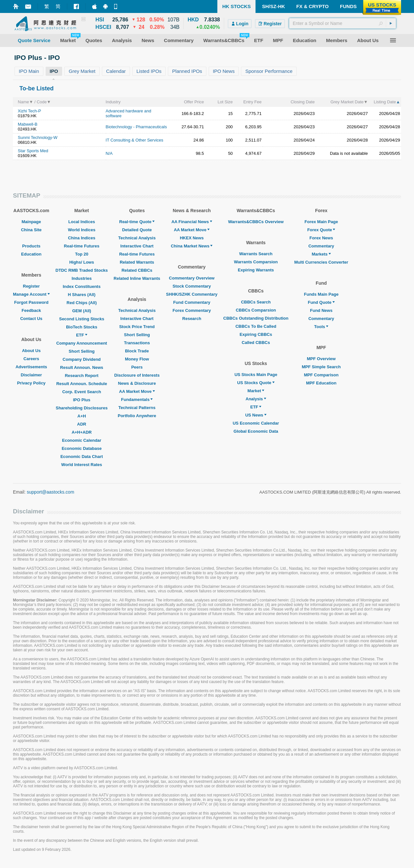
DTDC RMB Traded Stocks (82, 270)
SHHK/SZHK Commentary (192, 294)
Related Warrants (137, 262)
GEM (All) (82, 311)
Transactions (137, 343)
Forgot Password (31, 302)
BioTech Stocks (82, 327)
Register (31, 286)
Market (256, 391)
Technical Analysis (137, 238)
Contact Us (31, 319)
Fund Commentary (192, 302)
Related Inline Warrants (137, 278)
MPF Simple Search (321, 367)
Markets (321, 254)
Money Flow (137, 359)
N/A (109, 153)
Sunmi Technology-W (38, 137)
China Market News (192, 246)
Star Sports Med (33, 151)
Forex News (321, 238)
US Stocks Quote (256, 383)
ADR (82, 424)
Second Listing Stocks (82, 319)
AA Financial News (192, 222)
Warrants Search (256, 254)
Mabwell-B (28, 124)
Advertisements (31, 367)
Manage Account (31, 294)
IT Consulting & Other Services (135, 140)
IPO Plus (82, 400)
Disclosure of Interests (137, 375)
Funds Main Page (321, 294)
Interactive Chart (137, 246)
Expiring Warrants (256, 270)
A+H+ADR (82, 432)
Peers (137, 367)
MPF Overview (321, 359)
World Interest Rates (82, 465)
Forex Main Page (321, 222)
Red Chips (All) (82, 303)
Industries (82, 278)
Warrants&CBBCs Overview (256, 222)
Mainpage (31, 222)
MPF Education (321, 383)
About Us (31, 351)
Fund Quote (321, 302)
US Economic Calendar (256, 423)
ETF (82, 335)
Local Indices (82, 222)
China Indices (82, 238)
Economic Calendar (82, 440)
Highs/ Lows (82, 262)
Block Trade (137, 351)
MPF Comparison (321, 375)
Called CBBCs (256, 343)
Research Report (82, 376)
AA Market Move (137, 391)
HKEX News (192, 238)
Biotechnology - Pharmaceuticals (136, 127)
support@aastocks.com (51, 492)
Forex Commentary (192, 310)
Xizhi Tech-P (29, 111)
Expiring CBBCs (256, 334)
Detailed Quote (137, 230)
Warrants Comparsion (256, 262)
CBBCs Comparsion (256, 310)
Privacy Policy (31, 383)
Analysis (256, 399)
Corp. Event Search (82, 392)
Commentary (321, 246)
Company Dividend (82, 359)
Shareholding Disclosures (82, 408)
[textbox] (343, 23)
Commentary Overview (192, 278)
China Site (31, 230)
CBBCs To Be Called (256, 326)
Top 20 (82, 254)
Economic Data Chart (82, 457)
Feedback (31, 310)
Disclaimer (31, 375)
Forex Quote (321, 230)
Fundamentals (137, 400)
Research (192, 319)
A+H (82, 416)
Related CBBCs (137, 270)
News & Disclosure (137, 383)
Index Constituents (82, 286)
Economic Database (82, 448)
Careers (31, 359)
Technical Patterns (137, 408)
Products (31, 246)
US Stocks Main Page (256, 375)
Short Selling (82, 351)
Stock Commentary (192, 286)
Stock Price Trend (137, 327)
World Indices (82, 230)
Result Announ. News (82, 367)
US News (256, 415)
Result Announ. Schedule (82, 384)
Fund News (321, 310)
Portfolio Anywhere (137, 416)
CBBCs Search (256, 302)
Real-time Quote (137, 222)
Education (31, 254)
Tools (321, 327)
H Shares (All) (82, 295)
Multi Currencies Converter (321, 262)
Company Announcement (82, 343)
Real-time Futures (82, 246)
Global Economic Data (256, 431)
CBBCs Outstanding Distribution (256, 318)
